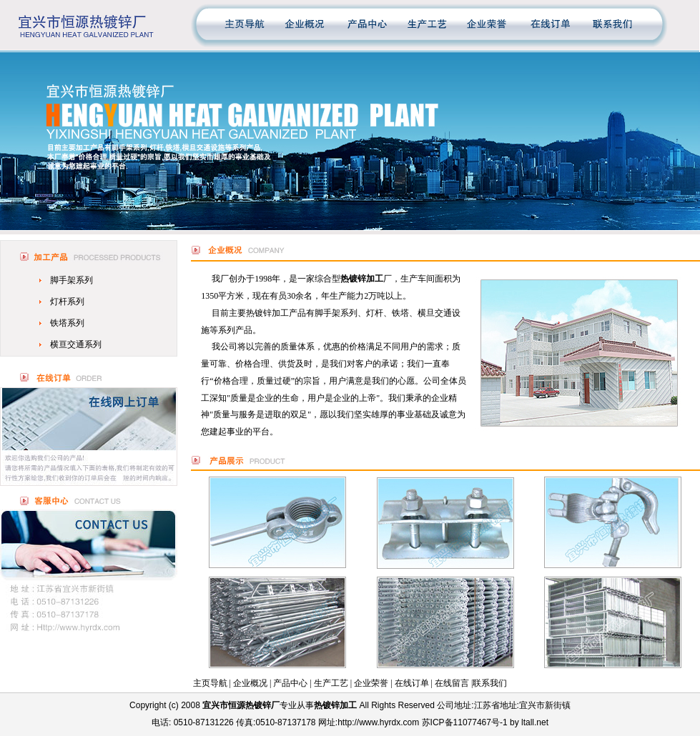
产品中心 (290, 683)
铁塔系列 (67, 323)
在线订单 (412, 683)
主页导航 (210, 683)
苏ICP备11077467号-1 (465, 722)
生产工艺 (331, 683)
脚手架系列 (72, 280)
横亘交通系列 (76, 344)
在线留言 (452, 683)
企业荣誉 (371, 683)
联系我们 (490, 683)
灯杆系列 (67, 302)
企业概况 (250, 683)
